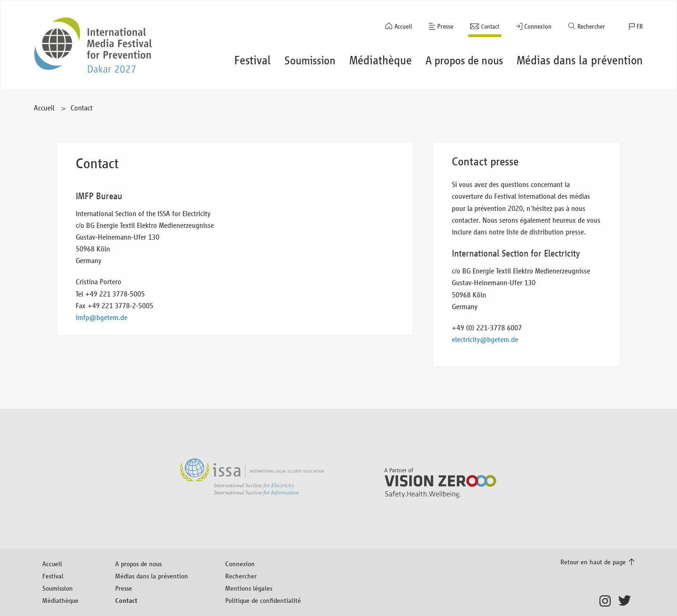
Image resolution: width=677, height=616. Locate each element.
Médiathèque (60, 600)
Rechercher (591, 27)
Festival (53, 576)
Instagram (608, 601)
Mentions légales (249, 588)
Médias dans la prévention (152, 576)
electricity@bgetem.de (485, 339)
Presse (445, 27)
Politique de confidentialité (263, 600)
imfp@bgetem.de (102, 317)
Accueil (403, 27)
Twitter (626, 601)
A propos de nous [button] (464, 60)
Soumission (58, 588)
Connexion (538, 27)
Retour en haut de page (593, 562)
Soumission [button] (310, 60)
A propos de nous (138, 564)
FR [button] (640, 27)
